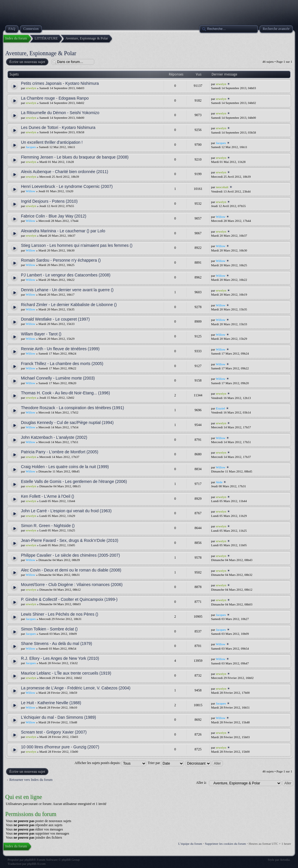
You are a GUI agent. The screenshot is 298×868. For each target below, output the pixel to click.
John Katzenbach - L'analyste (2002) (54, 437)
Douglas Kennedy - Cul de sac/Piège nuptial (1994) (67, 423)
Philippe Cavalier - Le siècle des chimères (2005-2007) (70, 555)
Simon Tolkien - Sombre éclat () (49, 629)
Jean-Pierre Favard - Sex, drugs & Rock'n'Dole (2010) (70, 540)
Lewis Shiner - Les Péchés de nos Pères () (60, 614)
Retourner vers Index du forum (31, 780)
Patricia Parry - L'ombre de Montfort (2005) (60, 452)
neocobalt (222, 187)
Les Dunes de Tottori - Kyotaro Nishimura (58, 127)
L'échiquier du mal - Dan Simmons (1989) (58, 717)
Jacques (31, 147)
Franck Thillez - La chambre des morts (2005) (62, 364)
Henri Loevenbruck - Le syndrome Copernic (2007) (67, 186)
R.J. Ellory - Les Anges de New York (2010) (60, 658)
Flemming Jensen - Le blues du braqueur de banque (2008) (75, 157)
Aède (219, 482)
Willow (31, 191)
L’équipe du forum (190, 844)
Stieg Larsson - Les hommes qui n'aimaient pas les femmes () (77, 245)
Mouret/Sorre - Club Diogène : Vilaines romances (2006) (72, 585)
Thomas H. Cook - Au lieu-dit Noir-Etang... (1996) (65, 393)
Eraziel (220, 408)
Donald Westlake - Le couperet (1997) (55, 319)
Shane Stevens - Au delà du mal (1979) (56, 644)
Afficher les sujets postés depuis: (110, 763)
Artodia (285, 860)
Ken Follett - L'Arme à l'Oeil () (48, 496)
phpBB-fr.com (36, 864)
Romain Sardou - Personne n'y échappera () (61, 260)
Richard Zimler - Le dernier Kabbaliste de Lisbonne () (69, 305)
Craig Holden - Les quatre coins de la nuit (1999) (65, 467)
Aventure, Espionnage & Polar (41, 53)
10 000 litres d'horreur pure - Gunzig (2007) (60, 747)
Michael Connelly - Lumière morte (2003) (58, 378)
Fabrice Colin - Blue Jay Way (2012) (54, 216)
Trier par (166, 763)
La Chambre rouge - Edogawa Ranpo (55, 98)
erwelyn (31, 88)
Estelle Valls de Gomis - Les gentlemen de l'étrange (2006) (74, 481)
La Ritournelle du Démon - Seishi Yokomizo (60, 113)
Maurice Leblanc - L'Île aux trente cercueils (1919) (66, 673)
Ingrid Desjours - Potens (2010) (49, 201)
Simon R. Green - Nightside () (48, 526)
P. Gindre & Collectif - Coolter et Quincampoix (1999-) (69, 599)
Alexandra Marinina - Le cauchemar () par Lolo (63, 231)
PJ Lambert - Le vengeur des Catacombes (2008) (66, 275)
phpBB (29, 860)
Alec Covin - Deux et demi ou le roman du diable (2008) (71, 570)
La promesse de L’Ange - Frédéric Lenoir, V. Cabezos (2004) (76, 688)
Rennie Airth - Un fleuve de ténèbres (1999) (60, 349)
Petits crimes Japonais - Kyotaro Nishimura (60, 83)
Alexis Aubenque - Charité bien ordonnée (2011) (65, 172)
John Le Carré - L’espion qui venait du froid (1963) (66, 511)
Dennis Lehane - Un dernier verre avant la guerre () (67, 290)
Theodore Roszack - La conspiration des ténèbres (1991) (72, 408)
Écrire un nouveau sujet (27, 62)
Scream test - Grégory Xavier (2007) (54, 732)
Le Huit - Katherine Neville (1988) (51, 703)
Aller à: (201, 783)
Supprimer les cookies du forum (225, 844)
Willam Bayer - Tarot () (41, 334)
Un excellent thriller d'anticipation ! (52, 142)
